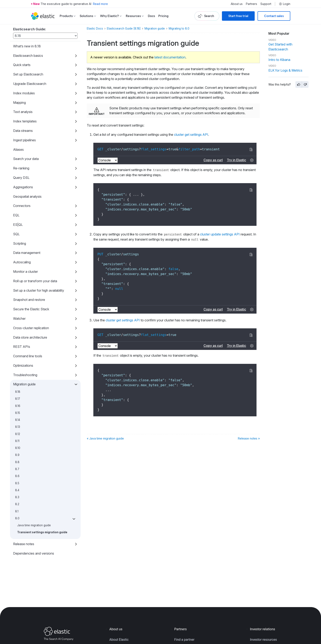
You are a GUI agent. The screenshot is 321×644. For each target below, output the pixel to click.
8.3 (17, 497)
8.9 (17, 455)
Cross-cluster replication (31, 328)
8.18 (18, 392)
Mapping (19, 103)
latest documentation (170, 57)
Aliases (18, 150)
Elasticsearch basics (28, 56)
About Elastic (119, 640)
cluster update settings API (220, 234)
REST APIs (22, 347)
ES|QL (18, 225)
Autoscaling (22, 262)
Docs (151, 16)
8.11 (17, 441)
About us (237, 4)
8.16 (18, 406)
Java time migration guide (34, 525)
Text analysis (23, 112)
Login (285, 4)
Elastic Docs (95, 29)
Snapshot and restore (29, 300)
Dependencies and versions (34, 553)
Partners (251, 4)
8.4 (17, 490)
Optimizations (23, 365)
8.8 (17, 462)
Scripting (20, 243)
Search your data (26, 159)
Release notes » (249, 438)
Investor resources (263, 640)
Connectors (22, 206)
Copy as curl (213, 160)
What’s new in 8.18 (27, 46)
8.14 (18, 420)
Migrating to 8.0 (179, 29)
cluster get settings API (191, 135)
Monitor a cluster (25, 272)
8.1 (17, 511)
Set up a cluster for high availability (39, 290)
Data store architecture (30, 337)
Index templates (25, 121)
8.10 (18, 448)
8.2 (17, 504)
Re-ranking (21, 168)
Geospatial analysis (27, 196)
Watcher (19, 319)
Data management (27, 253)
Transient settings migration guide (42, 532)
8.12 (18, 434)
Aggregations (23, 187)
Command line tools (28, 356)
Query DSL (21, 178)
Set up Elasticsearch (28, 74)
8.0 (17, 518)
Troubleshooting (25, 375)
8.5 (17, 483)
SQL (16, 234)
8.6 (17, 476)
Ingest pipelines (24, 140)
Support (266, 4)
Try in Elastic (236, 160)
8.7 (17, 469)
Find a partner (184, 640)
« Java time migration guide (105, 438)
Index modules (24, 93)
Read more (100, 4)
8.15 (18, 413)
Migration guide (24, 384)
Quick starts (22, 65)
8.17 (18, 399)
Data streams (23, 131)
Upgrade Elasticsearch (30, 84)
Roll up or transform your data (35, 281)
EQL (16, 215)
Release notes (24, 544)
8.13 (18, 427)
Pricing (163, 16)
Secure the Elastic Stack (31, 309)
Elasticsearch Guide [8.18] (124, 29)
